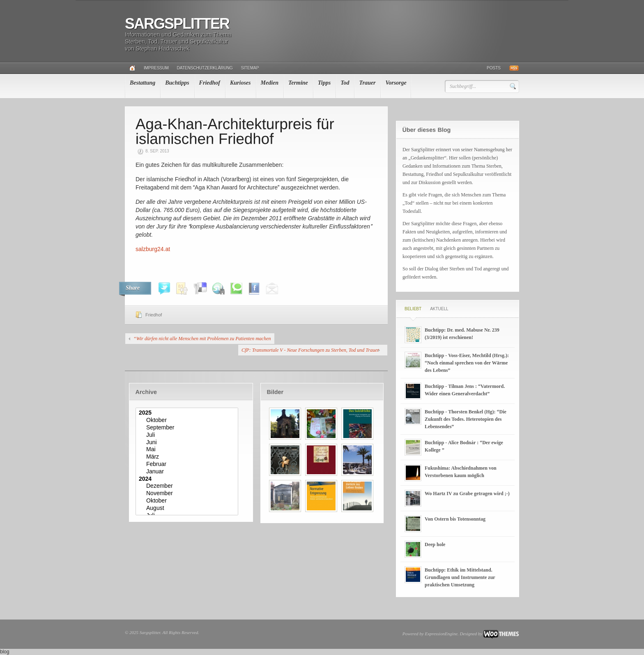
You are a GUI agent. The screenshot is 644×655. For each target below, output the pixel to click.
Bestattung (143, 83)
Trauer (367, 83)
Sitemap (250, 68)
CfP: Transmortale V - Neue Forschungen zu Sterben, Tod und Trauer (310, 350)
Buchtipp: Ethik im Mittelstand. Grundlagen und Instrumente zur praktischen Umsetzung (460, 577)
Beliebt (413, 309)
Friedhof (210, 83)
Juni (188, 443)
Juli (188, 435)
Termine (298, 83)
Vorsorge (396, 83)
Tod (345, 83)
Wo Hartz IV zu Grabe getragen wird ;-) (467, 494)
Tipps (324, 83)
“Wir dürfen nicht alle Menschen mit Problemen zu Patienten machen (202, 339)
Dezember (188, 486)
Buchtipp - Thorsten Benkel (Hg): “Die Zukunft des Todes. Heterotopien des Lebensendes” (466, 419)
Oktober (188, 420)
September (188, 428)
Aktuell (439, 309)
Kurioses (240, 83)
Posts (494, 68)
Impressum (156, 68)
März (188, 457)
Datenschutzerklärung (205, 68)
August (188, 508)
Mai (188, 450)
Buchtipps (177, 83)
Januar (188, 472)
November (188, 494)
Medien (270, 83)
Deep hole (435, 544)
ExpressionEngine (441, 634)
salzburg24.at (153, 249)
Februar (188, 464)
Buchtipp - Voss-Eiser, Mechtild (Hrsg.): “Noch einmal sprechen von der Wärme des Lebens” (467, 363)
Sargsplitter (177, 24)
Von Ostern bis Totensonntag (455, 519)
